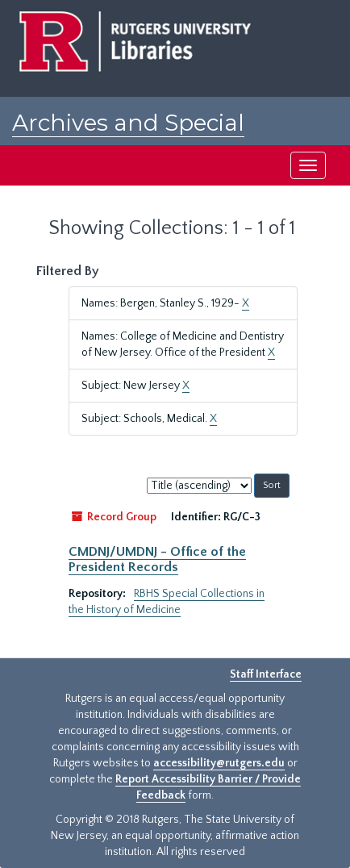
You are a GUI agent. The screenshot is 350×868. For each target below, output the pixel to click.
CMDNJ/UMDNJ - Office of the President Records (157, 559)
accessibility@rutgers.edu (219, 763)
